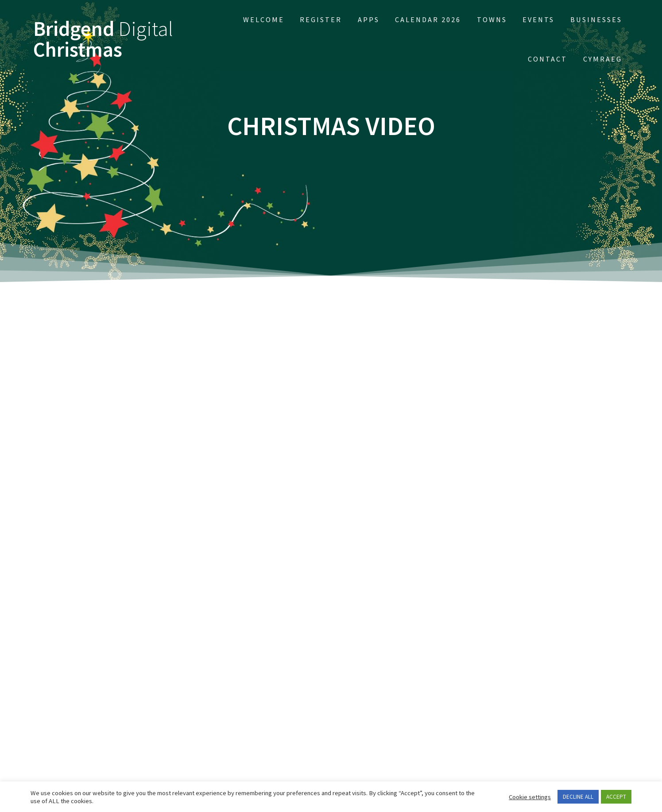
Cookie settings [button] (530, 797)
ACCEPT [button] (616, 797)
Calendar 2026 (428, 19)
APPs (369, 19)
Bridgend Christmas (103, 39)
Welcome (264, 19)
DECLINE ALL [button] (578, 797)
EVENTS (538, 19)
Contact (548, 59)
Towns (492, 19)
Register (321, 19)
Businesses (596, 19)
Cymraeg (603, 59)
